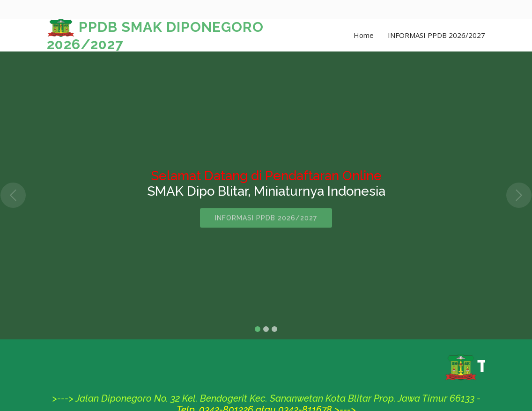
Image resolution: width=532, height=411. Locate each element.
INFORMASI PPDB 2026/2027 (436, 35)
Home (364, 35)
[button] (13, 195)
